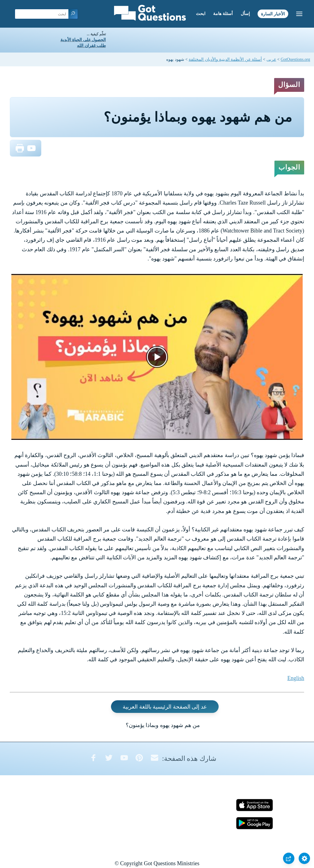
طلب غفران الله (91, 46)
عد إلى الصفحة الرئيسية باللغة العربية (165, 707)
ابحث (201, 14)
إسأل (245, 14)
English (296, 678)
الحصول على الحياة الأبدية (83, 40)
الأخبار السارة (273, 14)
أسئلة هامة (223, 14)
